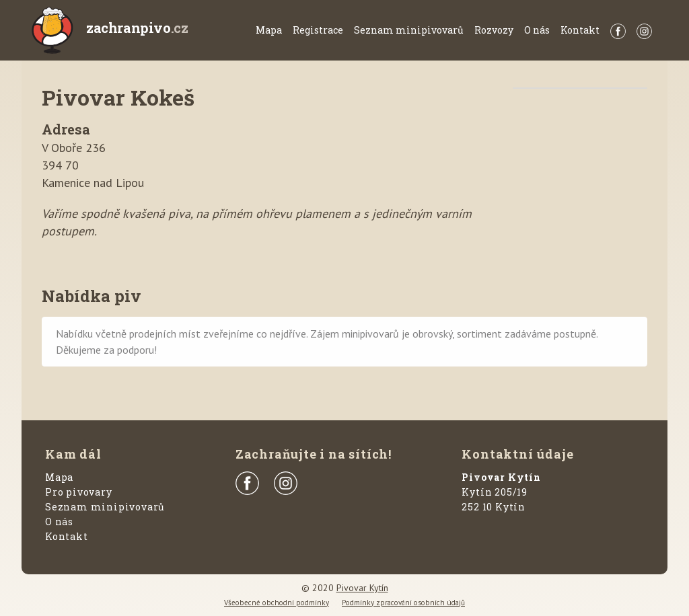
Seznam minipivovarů (409, 30)
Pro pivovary (79, 492)
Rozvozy (494, 30)
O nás (537, 30)
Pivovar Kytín (362, 588)
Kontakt (580, 30)
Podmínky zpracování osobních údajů (403, 603)
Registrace (318, 30)
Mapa (269, 30)
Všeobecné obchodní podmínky (277, 603)
